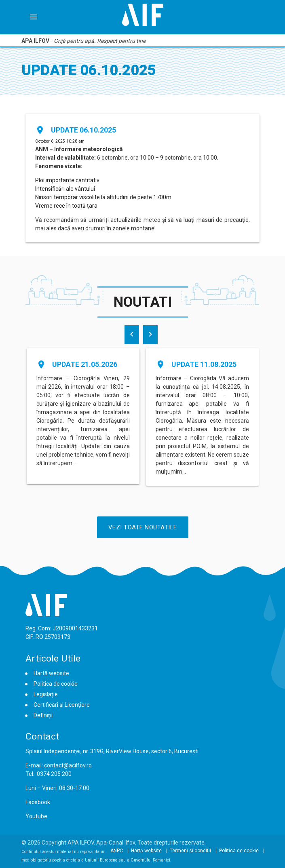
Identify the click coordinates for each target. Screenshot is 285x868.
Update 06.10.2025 (83, 130)
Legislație (46, 694)
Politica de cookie (56, 684)
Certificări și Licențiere (62, 705)
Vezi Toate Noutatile (143, 527)
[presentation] (132, 335)
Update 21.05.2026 (85, 364)
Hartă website (51, 673)
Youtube (36, 816)
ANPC (117, 851)
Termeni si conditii (190, 851)
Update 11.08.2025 (204, 364)
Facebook (38, 802)
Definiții (43, 715)
